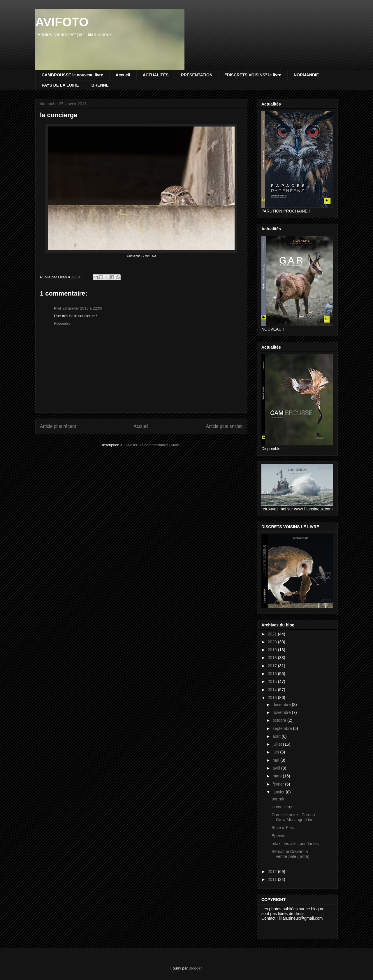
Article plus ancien (224, 426)
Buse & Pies (283, 828)
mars (278, 776)
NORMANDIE (306, 75)
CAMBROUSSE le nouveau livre (72, 75)
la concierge (283, 807)
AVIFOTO (62, 22)
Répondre (62, 323)
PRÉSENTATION (197, 75)
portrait (278, 799)
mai (276, 760)
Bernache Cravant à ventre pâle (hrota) (291, 854)
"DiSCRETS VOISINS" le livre (253, 75)
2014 (273, 690)
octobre (280, 720)
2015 (273, 682)
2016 (273, 674)
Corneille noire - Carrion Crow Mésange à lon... (294, 817)
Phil (57, 308)
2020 (273, 642)
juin (276, 752)
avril (277, 768)
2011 (273, 879)
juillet (278, 744)
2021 (273, 634)
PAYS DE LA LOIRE (60, 85)
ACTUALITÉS (156, 75)
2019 (273, 650)
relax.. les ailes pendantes (295, 844)
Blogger (195, 968)
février (279, 784)
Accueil (123, 75)
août (277, 736)
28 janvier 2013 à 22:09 (82, 308)
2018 (273, 658)
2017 (273, 666)
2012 (273, 872)
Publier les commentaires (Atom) (153, 445)
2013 (273, 698)
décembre (282, 705)
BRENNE (100, 85)
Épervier (279, 836)
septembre (283, 728)
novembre (282, 712)
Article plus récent (58, 426)
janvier (279, 792)
